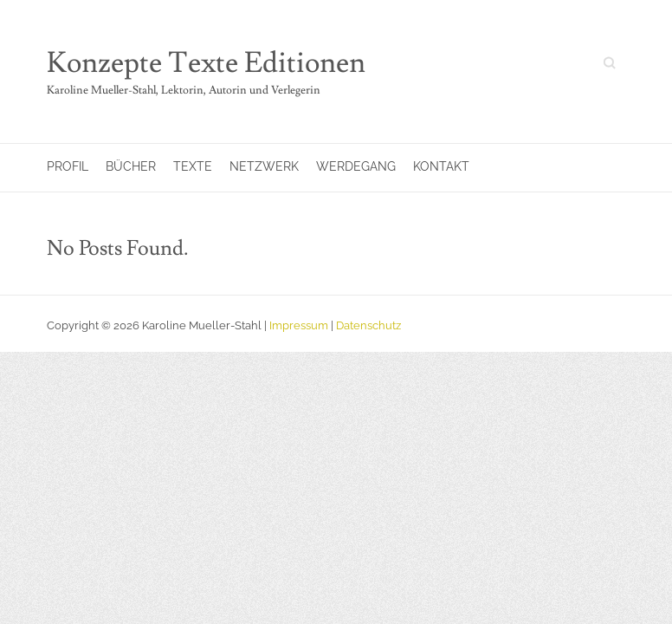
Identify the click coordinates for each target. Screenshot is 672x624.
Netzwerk (264, 166)
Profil (68, 166)
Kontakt (441, 166)
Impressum (299, 325)
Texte (193, 166)
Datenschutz (368, 325)
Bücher (131, 166)
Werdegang (356, 166)
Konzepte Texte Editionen (206, 63)
